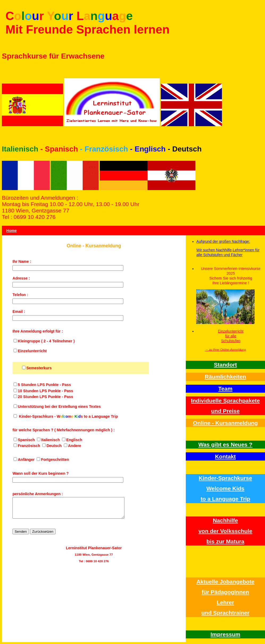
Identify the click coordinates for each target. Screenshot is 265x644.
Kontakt (225, 456)
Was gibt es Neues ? (225, 444)
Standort (225, 365)
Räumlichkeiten (225, 377)
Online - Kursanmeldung (225, 423)
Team (225, 389)
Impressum (225, 634)
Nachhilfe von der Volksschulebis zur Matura (226, 531)
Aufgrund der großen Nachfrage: (223, 241)
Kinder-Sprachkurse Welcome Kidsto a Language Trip (226, 488)
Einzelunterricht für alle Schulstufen (231, 336)
